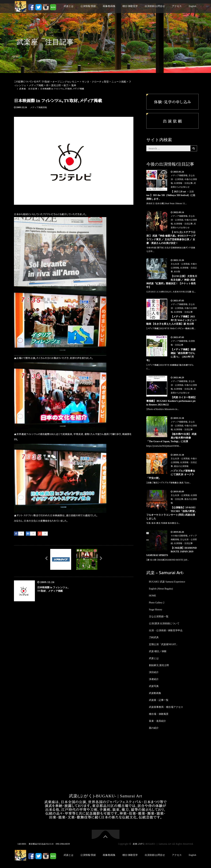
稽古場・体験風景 (159, 714)
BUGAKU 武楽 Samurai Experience (167, 582)
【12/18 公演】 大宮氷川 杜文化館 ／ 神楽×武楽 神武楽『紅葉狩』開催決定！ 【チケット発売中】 (172, 282)
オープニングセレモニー (66, 82)
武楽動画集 (155, 693)
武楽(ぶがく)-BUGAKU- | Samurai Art (105, 796)
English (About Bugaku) (161, 589)
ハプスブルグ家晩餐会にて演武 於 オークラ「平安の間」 (171, 474)
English (192, 6)
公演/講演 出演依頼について (164, 623)
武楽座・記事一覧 (159, 700)
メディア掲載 (36, 85)
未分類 (177, 272)
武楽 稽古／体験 (158, 651)
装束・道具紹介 (157, 721)
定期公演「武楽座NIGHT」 (164, 644)
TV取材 (46, 82)
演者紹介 (154, 679)
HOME (152, 596)
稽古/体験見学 (130, 6)
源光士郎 (56, 85)
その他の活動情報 (179, 536)
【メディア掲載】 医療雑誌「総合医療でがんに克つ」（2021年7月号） (171, 355)
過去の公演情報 (181, 466)
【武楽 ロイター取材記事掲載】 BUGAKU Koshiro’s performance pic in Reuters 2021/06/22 (171, 401)
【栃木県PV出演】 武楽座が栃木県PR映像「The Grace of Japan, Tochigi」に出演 (171, 438)
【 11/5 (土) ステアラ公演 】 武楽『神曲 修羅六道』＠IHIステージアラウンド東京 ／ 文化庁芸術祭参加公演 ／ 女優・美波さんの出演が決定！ (171, 238)
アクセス (177, 6)
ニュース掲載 (119, 82)
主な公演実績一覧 (159, 617)
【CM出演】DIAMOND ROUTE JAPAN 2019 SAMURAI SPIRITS (172, 552)
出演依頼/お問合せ (155, 6)
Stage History (156, 610)
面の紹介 (154, 728)
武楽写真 (154, 686)
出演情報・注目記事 (183, 183)
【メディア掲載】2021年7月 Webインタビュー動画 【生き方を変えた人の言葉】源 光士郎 (172, 320)
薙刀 (66, 85)
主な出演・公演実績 (180, 264)
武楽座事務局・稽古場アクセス (166, 707)
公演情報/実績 (88, 6)
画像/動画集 (109, 6)
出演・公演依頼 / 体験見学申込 (166, 630)
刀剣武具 (154, 637)
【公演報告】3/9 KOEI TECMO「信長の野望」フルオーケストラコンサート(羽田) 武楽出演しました (172, 513)
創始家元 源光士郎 (159, 665)
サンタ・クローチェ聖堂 (95, 82)
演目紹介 (154, 672)
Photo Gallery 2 (157, 603)
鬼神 (74, 85)
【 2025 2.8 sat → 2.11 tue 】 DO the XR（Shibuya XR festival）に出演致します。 (171, 195)
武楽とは (69, 6)
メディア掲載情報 (39, 107)
